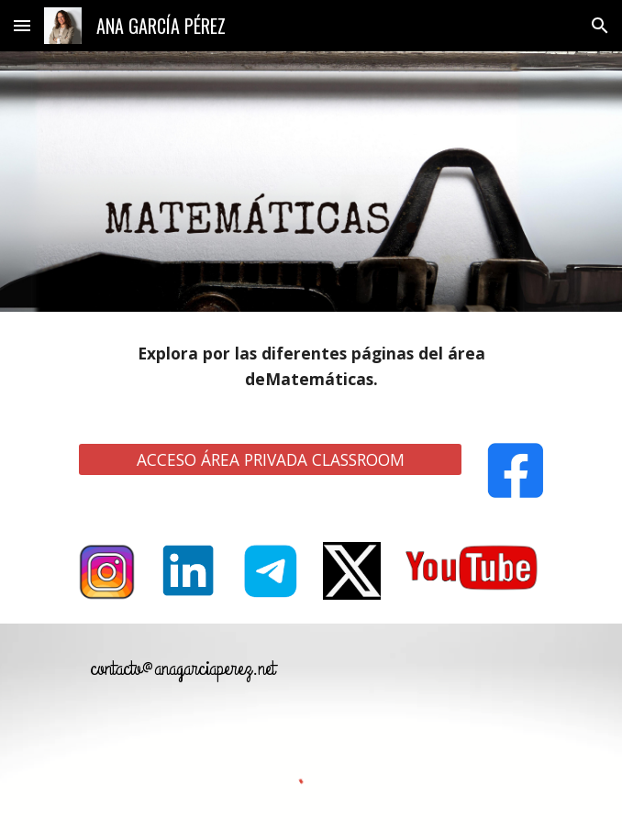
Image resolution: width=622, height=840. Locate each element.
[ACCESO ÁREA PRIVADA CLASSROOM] (270, 460)
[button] (22, 25)
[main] (311, 366)
